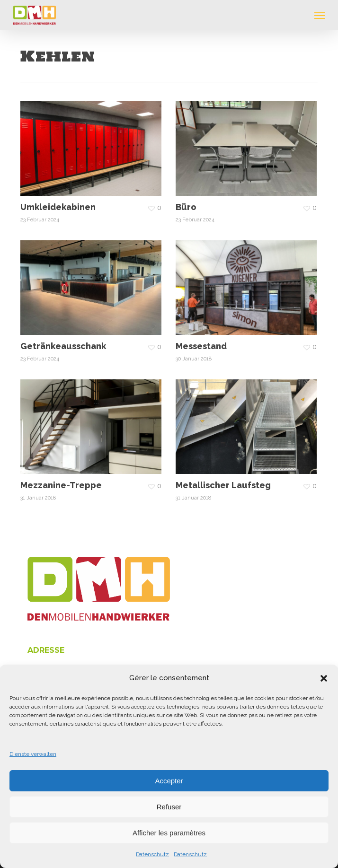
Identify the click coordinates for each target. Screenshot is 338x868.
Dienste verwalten (33, 754)
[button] (324, 678)
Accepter (169, 781)
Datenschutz (152, 854)
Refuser (169, 807)
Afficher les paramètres (169, 833)
